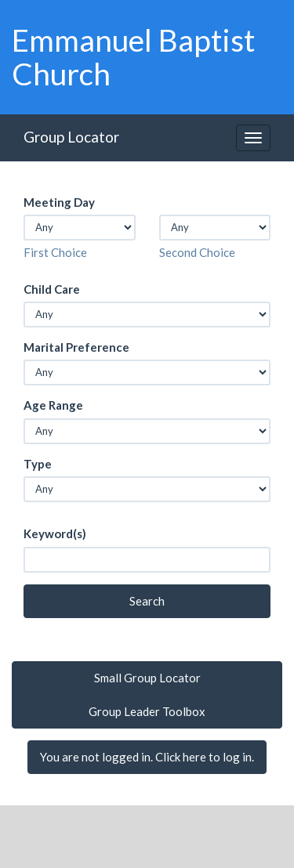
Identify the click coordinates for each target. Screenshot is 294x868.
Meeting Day (59, 202)
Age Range (53, 405)
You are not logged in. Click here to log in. (147, 757)
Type (38, 464)
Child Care (52, 289)
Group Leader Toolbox (147, 711)
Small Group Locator (147, 678)
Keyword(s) (55, 533)
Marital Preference (76, 347)
